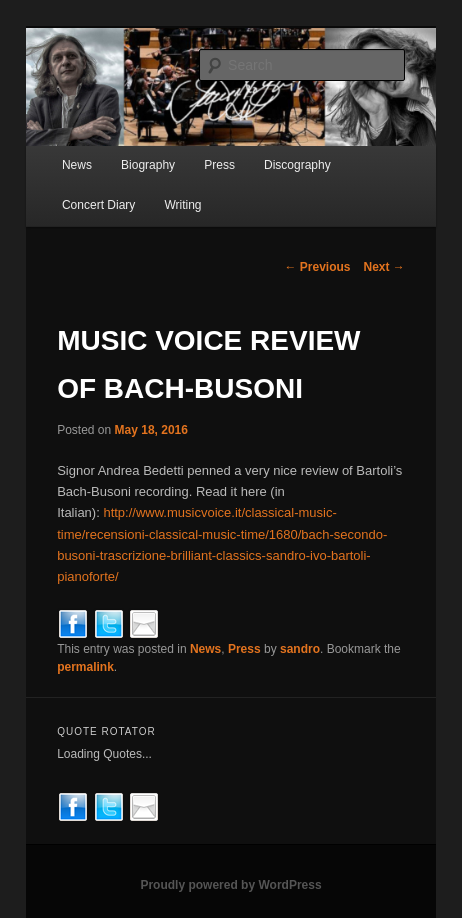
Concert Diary (98, 205)
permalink (85, 667)
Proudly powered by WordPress (230, 885)
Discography (297, 165)
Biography (148, 165)
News (77, 165)
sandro (300, 649)
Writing (182, 205)
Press (219, 165)
